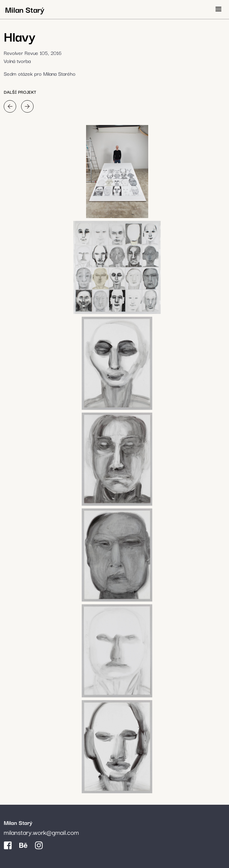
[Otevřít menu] (218, 9)
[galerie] (117, 172)
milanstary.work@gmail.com (41, 832)
